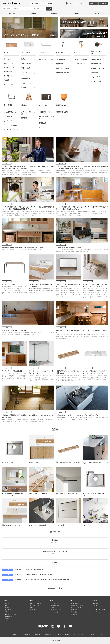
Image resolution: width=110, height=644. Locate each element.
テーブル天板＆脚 (80, 64)
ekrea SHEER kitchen (35, 604)
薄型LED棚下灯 (96, 59)
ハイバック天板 (26, 64)
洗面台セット (26, 59)
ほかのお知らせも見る (55, 588)
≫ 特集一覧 (74, 614)
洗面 (6, 606)
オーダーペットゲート (11, 130)
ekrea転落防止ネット (11, 112)
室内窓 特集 (74, 610)
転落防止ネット (34, 608)
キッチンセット (9, 59)
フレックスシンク (34, 606)
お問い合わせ (27, 635)
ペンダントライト (97, 82)
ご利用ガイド (15, 635)
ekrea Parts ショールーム (100, 612)
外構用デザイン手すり (46, 112)
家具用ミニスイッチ (98, 68)
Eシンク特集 (74, 612)
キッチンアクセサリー (9, 85)
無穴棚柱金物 (61, 59)
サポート (97, 14)
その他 (24, 87)
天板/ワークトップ (10, 63)
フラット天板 (26, 68)
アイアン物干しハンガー (46, 60)
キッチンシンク (9, 67)
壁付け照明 (95, 73)
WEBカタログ (55, 14)
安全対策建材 (8, 616)
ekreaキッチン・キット (77, 606)
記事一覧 (34, 14)
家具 (6, 612)
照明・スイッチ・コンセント (12, 614)
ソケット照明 (96, 77)
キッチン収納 (8, 72)
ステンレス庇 (54, 612)
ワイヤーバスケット (63, 73)
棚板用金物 (60, 64)
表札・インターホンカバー (46, 118)
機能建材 (7, 618)
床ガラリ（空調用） (26, 113)
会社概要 (37, 635)
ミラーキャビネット (27, 73)
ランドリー (8, 608)
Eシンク (53, 604)
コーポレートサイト (96, 635)
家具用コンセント (97, 64)
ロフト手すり (8, 116)
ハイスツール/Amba (80, 59)
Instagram (96, 604)
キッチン (7, 604)
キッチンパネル (9, 76)
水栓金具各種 (26, 79)
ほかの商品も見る (55, 532)
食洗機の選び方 (75, 604)
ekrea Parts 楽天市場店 (99, 610)
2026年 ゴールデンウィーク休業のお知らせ (39, 575)
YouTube (95, 606)
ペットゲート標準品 (10, 125)
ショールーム (76, 14)
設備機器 (7, 80)
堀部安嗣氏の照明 (62, 112)
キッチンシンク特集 (76, 608)
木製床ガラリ (54, 608)
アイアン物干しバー (35, 610)
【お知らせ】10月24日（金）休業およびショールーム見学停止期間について (48, 580)
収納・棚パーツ (9, 610)
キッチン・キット (34, 612)
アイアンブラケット (56, 610)
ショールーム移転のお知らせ (34, 569)
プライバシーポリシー (80, 635)
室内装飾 (24, 118)
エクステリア (8, 620)
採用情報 (47, 635)
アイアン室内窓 (55, 606)
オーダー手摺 (8, 121)
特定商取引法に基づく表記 (62, 635)
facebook (95, 608)
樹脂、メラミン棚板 (63, 68)
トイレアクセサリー (28, 83)
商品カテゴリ (13, 14)
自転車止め (42, 123)
